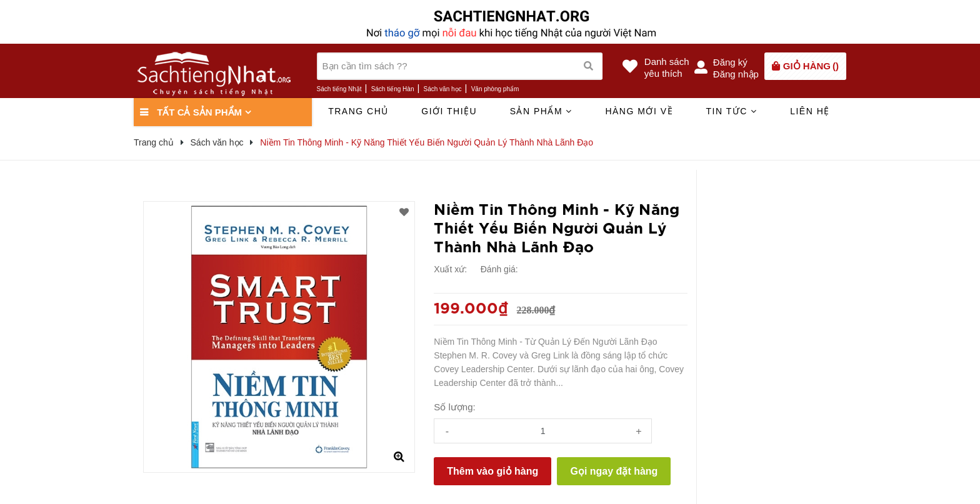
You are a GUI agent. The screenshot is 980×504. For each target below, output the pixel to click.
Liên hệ (810, 111)
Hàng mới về (639, 111)
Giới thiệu (449, 111)
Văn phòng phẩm (495, 89)
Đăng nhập (736, 74)
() (811, 66)
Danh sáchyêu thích (667, 67)
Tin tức (731, 111)
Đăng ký (730, 62)
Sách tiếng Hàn (393, 89)
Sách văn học (443, 89)
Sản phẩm (541, 111)
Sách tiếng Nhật (339, 89)
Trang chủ (358, 111)
